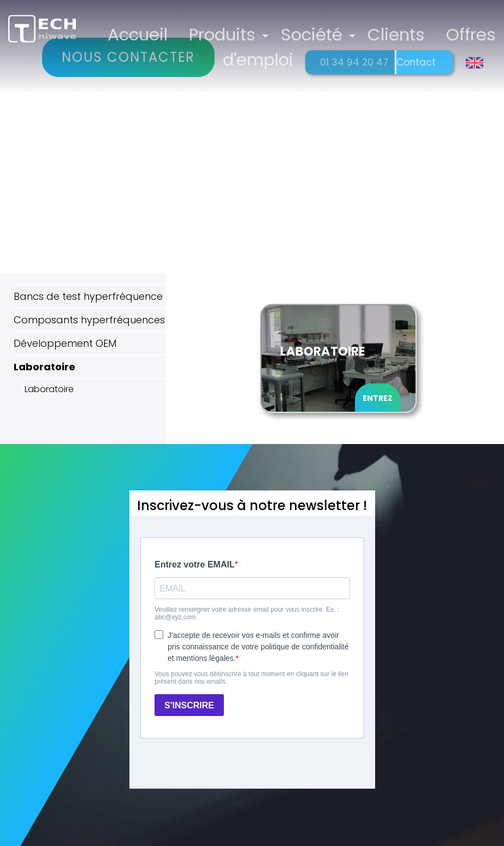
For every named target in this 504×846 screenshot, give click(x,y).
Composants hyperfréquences (89, 320)
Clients (399, 34)
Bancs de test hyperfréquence (88, 296)
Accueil (144, 34)
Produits (227, 34)
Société (316, 34)
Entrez (378, 398)
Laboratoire (45, 367)
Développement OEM (65, 343)
